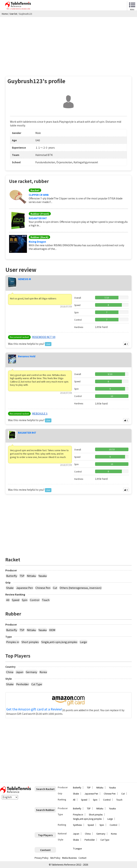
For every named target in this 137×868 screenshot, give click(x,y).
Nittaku (31, 576)
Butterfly (12, 576)
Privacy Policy (41, 858)
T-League (77, 848)
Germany (31, 672)
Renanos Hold (27, 356)
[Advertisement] (68, 44)
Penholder (22, 684)
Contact (82, 858)
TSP (22, 576)
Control (35, 600)
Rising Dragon (37, 242)
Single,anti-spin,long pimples (59, 642)
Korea (43, 672)
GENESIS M (24, 279)
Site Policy (55, 858)
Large (83, 642)
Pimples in (13, 642)
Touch (46, 600)
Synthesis (77, 825)
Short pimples (30, 642)
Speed (16, 600)
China (10, 672)
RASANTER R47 (38, 218)
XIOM (52, 630)
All (8, 600)
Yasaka (43, 576)
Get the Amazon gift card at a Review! (34, 709)
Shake (10, 588)
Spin (25, 600)
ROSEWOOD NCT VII (44, 337)
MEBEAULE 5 (40, 413)
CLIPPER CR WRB (39, 195)
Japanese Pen (25, 588)
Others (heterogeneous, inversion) (81, 588)
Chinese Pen (43, 588)
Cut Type (37, 684)
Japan (20, 672)
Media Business (69, 858)
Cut (55, 588)
